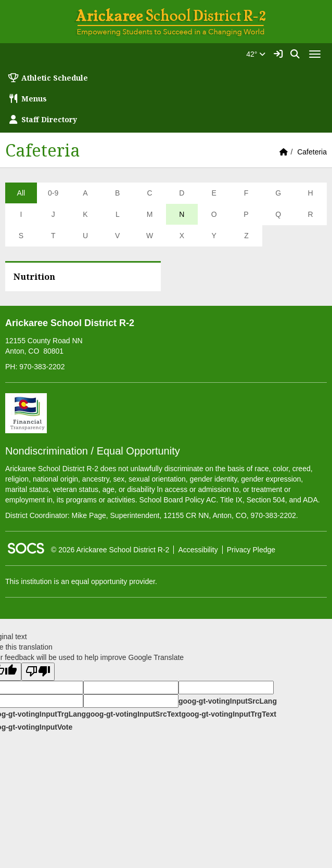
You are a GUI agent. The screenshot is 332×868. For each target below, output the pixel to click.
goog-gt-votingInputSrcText (133, 714)
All (21, 193)
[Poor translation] (38, 672)
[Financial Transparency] (26, 412)
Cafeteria (312, 152)
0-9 (53, 193)
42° (256, 54)
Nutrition (34, 277)
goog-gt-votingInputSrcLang (228, 701)
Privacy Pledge (251, 550)
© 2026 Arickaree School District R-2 (110, 550)
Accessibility (198, 550)
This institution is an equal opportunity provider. (81, 581)
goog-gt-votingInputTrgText (228, 714)
